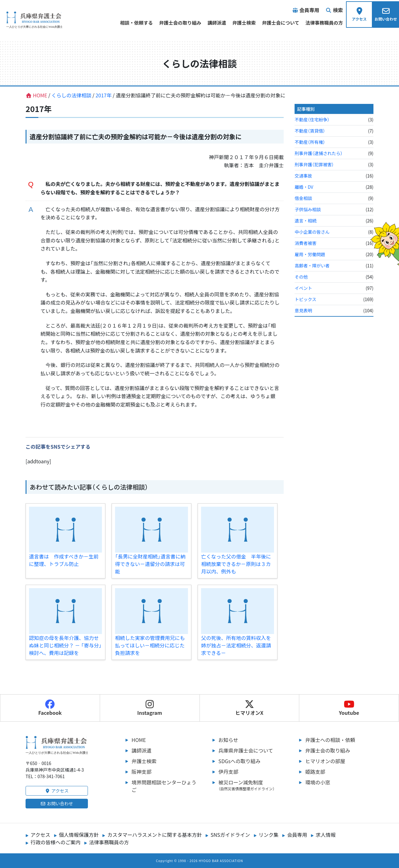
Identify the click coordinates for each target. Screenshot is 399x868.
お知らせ (228, 740)
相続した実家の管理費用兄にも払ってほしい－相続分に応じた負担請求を (150, 645)
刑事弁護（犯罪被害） (314, 164)
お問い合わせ (57, 803)
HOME (139, 740)
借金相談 (303, 198)
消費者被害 (305, 243)
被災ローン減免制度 (253, 785)
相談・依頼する (136, 23)
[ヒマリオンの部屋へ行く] (384, 242)
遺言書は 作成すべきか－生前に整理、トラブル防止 (64, 560)
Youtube (349, 708)
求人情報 (326, 835)
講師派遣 (217, 23)
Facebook (50, 708)
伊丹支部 (228, 772)
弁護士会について (281, 23)
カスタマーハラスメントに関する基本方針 (154, 835)
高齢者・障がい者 (312, 266)
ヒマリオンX (249, 708)
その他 (301, 277)
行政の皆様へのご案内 (55, 842)
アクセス (57, 791)
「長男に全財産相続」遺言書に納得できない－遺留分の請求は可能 (150, 564)
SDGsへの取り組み (240, 761)
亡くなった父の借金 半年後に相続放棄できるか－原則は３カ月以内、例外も (236, 564)
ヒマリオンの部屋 (325, 761)
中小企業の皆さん (312, 232)
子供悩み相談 (308, 209)
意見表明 (303, 310)
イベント (303, 288)
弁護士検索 (244, 23)
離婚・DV (304, 187)
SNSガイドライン (230, 835)
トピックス (305, 299)
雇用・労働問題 (310, 254)
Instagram (150, 708)
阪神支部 (142, 772)
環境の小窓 (318, 782)
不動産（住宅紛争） (312, 119)
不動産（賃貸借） (310, 131)
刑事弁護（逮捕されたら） (319, 153)
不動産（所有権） (310, 142)
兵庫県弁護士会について (246, 750)
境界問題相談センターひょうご (164, 786)
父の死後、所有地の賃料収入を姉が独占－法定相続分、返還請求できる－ (236, 645)
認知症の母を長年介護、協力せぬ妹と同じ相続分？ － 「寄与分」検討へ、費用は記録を (65, 645)
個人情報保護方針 (79, 835)
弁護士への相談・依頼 (330, 740)
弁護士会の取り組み (180, 23)
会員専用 (297, 835)
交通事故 (303, 176)
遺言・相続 (305, 221)
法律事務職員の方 (324, 23)
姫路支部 (315, 772)
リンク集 (269, 835)
